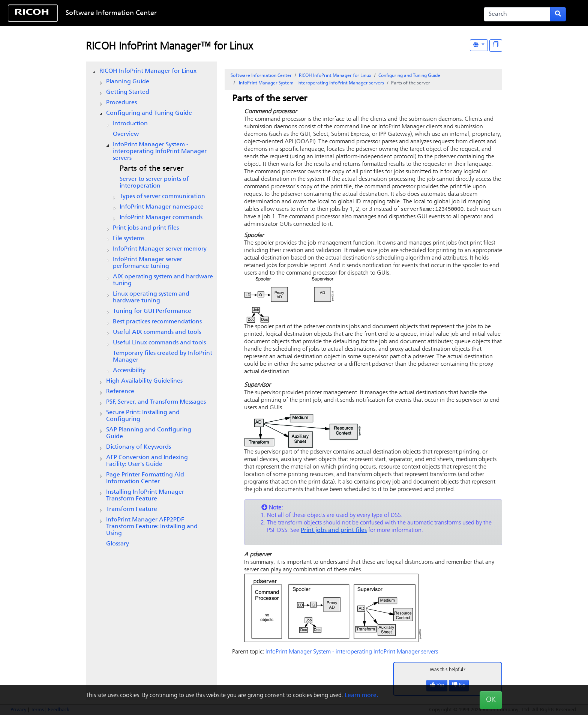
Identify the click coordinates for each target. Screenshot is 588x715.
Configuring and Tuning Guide (149, 113)
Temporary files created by (163, 357)
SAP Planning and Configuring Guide (149, 433)
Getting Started (128, 92)
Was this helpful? (448, 670)
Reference (120, 392)
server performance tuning (148, 263)
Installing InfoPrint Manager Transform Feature (145, 496)
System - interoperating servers (160, 152)
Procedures (121, 103)
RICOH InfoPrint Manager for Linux (148, 71)
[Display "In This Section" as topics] (496, 46)
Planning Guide (128, 82)
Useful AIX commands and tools (157, 332)
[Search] (517, 14)
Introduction (130, 124)
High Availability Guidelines (144, 381)
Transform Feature (132, 509)
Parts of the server (152, 169)
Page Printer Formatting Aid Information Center (145, 478)
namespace (162, 207)
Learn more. (361, 695)
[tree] (151, 308)
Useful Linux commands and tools (159, 343)
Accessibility (129, 371)
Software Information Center (111, 13)
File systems (129, 239)
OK (491, 700)
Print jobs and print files (146, 228)
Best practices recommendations (157, 322)
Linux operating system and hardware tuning (151, 297)
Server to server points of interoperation (154, 183)
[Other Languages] (479, 45)
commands (161, 218)
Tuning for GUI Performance (152, 311)
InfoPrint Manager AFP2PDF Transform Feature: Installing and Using (152, 527)
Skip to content (268, 13)
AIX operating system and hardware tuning (163, 280)
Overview (126, 134)
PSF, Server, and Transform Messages (156, 402)
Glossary (118, 544)
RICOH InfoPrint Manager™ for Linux (169, 47)
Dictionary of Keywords (139, 447)
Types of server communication (162, 197)
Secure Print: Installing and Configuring (143, 416)
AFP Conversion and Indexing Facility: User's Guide (147, 461)
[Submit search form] (558, 14)
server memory (160, 249)
